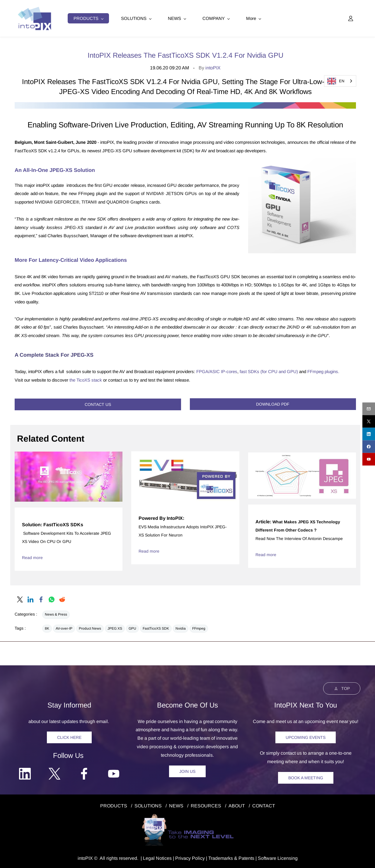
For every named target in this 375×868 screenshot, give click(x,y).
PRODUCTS (114, 805)
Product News (90, 628)
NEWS (176, 805)
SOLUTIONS (148, 805)
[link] (185, 105)
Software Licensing (278, 857)
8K (47, 628)
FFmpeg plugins (323, 371)
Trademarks (221, 857)
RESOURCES (206, 805)
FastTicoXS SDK (156, 628)
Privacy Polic (189, 857)
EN (336, 81)
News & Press (56, 614)
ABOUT (237, 805)
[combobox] (340, 81)
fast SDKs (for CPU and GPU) (269, 371)
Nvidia (181, 628)
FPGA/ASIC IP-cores (217, 371)
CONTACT (264, 805)
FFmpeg (199, 628)
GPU (132, 628)
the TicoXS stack (86, 379)
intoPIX (213, 67)
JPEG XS (115, 628)
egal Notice (157, 857)
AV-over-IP (64, 628)
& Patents (244, 857)
